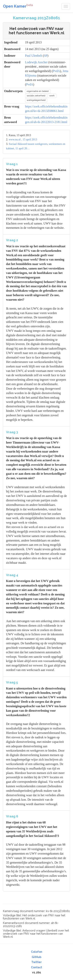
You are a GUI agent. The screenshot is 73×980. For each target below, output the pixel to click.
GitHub (36, 957)
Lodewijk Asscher (36, 62)
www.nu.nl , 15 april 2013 (23, 140)
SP (46, 56)
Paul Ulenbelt (34, 56)
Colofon (37, 952)
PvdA (56, 71)
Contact (36, 967)
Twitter (36, 962)
